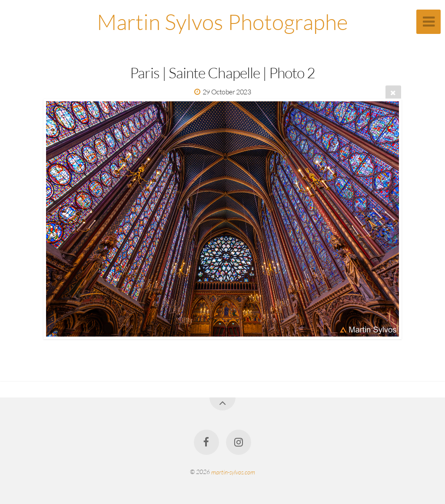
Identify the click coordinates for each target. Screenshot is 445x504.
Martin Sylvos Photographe (222, 22)
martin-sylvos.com (233, 472)
